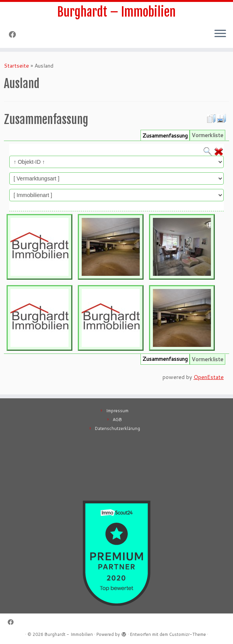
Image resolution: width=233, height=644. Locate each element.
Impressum (117, 411)
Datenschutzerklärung (117, 428)
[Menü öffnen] (220, 34)
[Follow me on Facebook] (15, 34)
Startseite (16, 66)
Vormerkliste (207, 135)
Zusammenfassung (165, 136)
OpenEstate (209, 377)
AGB (117, 420)
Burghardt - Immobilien (69, 634)
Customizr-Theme (188, 634)
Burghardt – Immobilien (116, 12)
